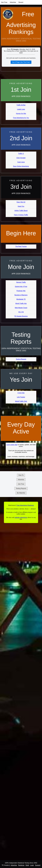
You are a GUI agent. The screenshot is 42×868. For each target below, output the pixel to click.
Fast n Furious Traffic (21, 215)
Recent (21, 2)
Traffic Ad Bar (21, 105)
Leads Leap (21, 109)
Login (32, 865)
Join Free (4, 2)
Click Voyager (21, 158)
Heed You (21, 206)
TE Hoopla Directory (21, 316)
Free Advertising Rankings (21, 23)
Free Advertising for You (21, 118)
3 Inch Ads (21, 393)
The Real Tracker (21, 246)
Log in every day (12, 445)
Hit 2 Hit (21, 312)
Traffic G (21, 154)
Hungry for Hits (21, 114)
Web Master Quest (21, 308)
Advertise (13, 2)
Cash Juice (21, 162)
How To (21, 475)
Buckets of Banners (21, 295)
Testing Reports (21, 359)
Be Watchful (21, 493)
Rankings (21, 865)
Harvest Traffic (21, 282)
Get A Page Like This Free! (21, 62)
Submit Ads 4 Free (21, 287)
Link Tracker (21, 397)
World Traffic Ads (21, 303)
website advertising (21, 517)
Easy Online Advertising (21, 166)
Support (38, 865)
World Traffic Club (21, 401)
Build (27, 865)
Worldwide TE (21, 299)
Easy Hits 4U (21, 202)
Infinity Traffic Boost (21, 211)
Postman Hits (21, 291)
